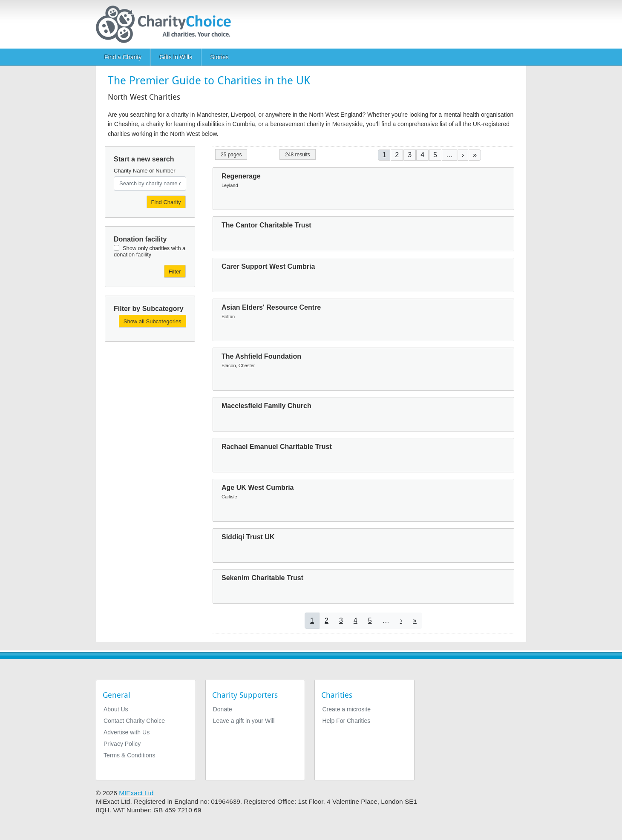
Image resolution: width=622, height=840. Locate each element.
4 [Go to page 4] (422, 155)
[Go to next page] (463, 155)
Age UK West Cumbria (258, 488)
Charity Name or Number (145, 171)
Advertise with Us (127, 732)
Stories (219, 57)
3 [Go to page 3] (410, 155)
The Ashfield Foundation (261, 356)
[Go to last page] (475, 155)
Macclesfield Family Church (266, 406)
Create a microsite (346, 709)
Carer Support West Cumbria (268, 266)
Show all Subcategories (153, 321)
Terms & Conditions (129, 755)
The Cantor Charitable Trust (266, 225)
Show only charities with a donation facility (150, 251)
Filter (175, 272)
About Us (116, 709)
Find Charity (166, 202)
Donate (223, 709)
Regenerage (241, 176)
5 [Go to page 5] (435, 155)
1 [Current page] (384, 155)
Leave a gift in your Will (244, 721)
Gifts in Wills (176, 57)
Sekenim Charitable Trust (262, 578)
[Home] (167, 24)
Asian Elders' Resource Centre (271, 307)
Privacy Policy (122, 744)
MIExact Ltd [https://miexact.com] (136, 793)
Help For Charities (346, 721)
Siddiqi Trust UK (248, 537)
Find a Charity (123, 57)
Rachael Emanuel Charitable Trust (277, 447)
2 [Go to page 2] (397, 155)
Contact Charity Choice (134, 721)
